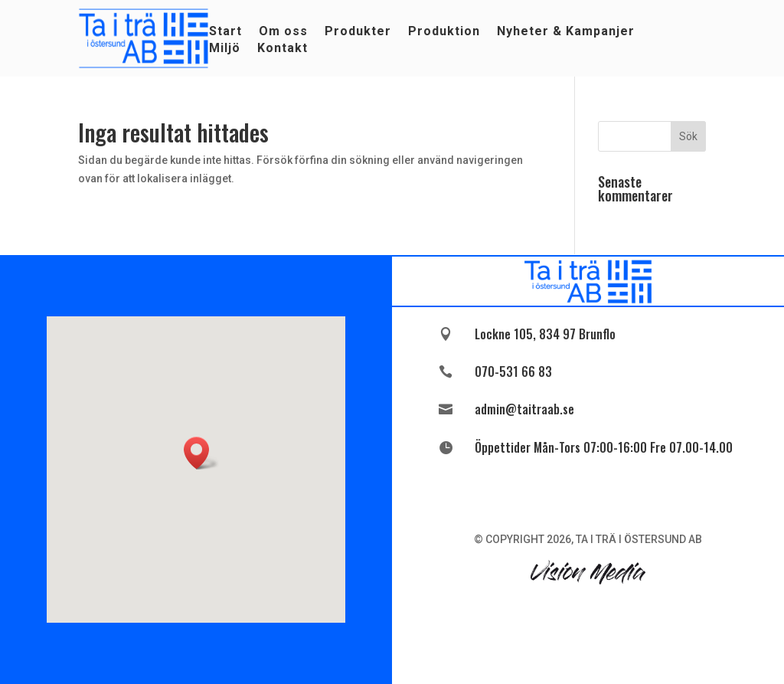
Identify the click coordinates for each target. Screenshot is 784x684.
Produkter (358, 32)
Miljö (225, 49)
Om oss (283, 32)
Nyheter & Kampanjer (566, 32)
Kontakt (283, 49)
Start (225, 32)
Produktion (444, 32)
